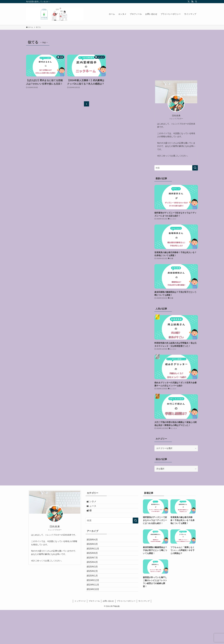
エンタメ (94, 503)
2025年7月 (95, 575)
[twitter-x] (189, 2)
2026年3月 (95, 554)
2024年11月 (95, 615)
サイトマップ (144, 635)
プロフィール (94, 635)
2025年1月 (95, 602)
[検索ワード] (176, 168)
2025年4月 (95, 581)
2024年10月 (95, 622)
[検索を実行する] (195, 168)
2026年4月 (95, 547)
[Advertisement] (176, 57)
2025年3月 (95, 588)
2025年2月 (95, 595)
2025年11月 (95, 561)
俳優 (92, 516)
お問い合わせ (108, 635)
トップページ (80, 635)
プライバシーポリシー (126, 635)
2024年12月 (95, 609)
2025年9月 (95, 568)
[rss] (192, 2)
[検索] (196, 2)
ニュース (94, 509)
